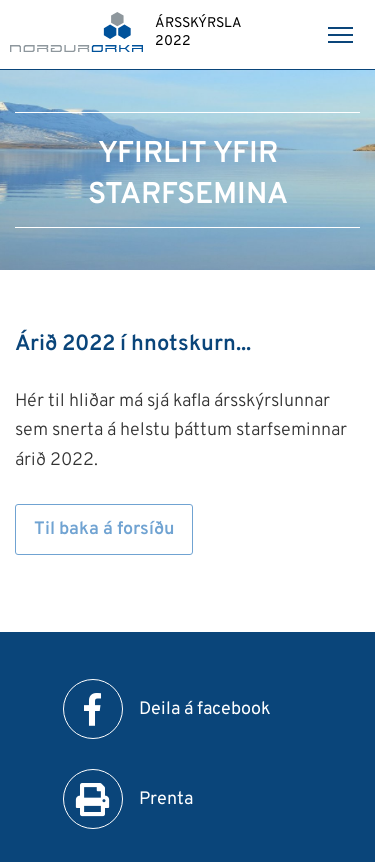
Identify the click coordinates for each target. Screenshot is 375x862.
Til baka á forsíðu (104, 529)
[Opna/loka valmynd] (340, 35)
